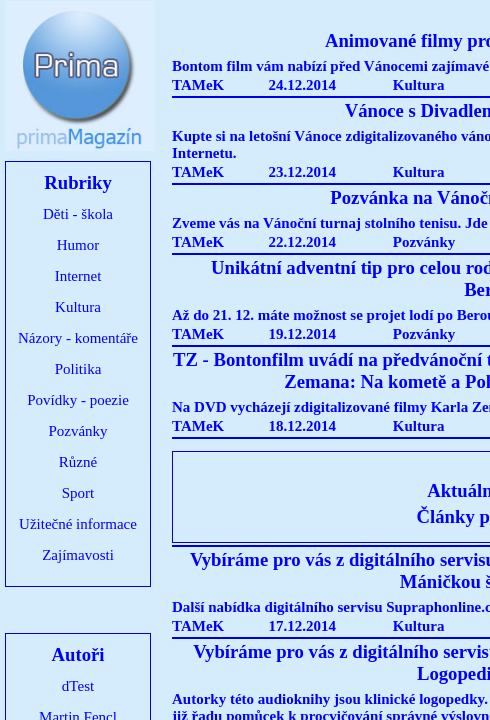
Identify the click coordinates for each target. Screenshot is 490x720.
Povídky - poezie (78, 400)
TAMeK (198, 85)
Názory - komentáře (78, 338)
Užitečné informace (78, 524)
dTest (78, 686)
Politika (78, 369)
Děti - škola (78, 214)
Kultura (78, 307)
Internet (78, 276)
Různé (78, 462)
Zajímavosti (78, 555)
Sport (78, 493)
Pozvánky (77, 431)
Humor (78, 245)
